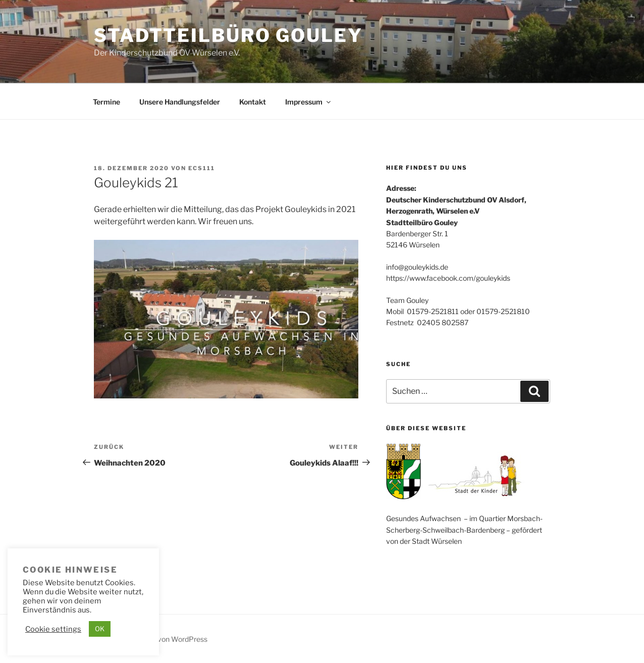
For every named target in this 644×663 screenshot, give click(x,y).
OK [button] (100, 629)
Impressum (309, 102)
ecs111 (202, 168)
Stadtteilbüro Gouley (228, 35)
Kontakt (253, 102)
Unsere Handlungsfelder (180, 102)
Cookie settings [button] (53, 629)
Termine (106, 102)
